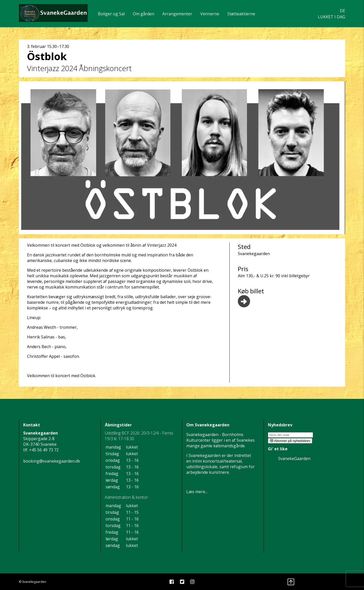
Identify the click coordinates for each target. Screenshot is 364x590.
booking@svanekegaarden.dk (52, 461)
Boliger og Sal (111, 14)
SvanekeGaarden (294, 458)
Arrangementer (177, 14)
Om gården (144, 14)
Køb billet (251, 297)
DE (342, 11)
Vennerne (210, 14)
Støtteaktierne (241, 14)
